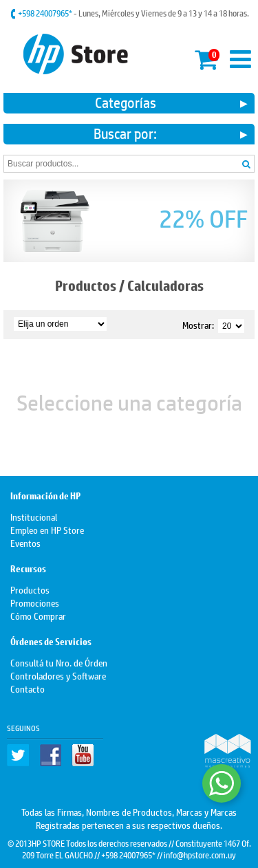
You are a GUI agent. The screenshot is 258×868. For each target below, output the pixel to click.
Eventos (25, 542)
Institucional (34, 516)
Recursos (28, 569)
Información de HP (45, 496)
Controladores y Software (58, 675)
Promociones (35, 602)
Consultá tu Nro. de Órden (59, 662)
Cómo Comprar (38, 615)
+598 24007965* (46, 13)
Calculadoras (165, 286)
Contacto (28, 688)
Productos (86, 286)
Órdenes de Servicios (51, 642)
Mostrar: (198, 324)
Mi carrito (207, 57)
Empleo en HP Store (47, 529)
